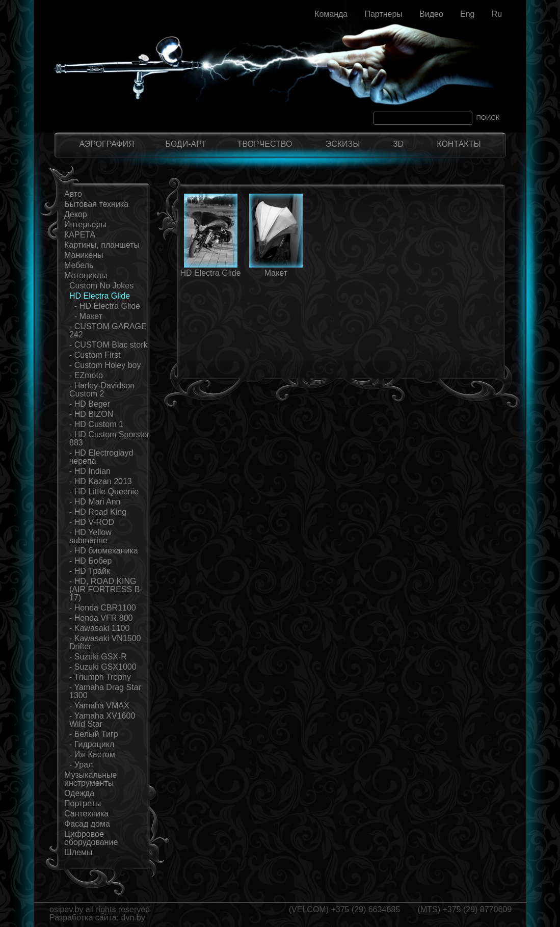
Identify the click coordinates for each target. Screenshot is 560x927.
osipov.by (66, 909)
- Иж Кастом (92, 754)
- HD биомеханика (104, 551)
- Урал (81, 765)
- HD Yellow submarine (90, 536)
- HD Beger (90, 404)
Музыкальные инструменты (91, 779)
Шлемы (78, 852)
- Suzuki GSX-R (98, 657)
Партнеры (383, 14)
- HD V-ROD (92, 522)
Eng (467, 14)
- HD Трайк (90, 571)
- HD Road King (98, 512)
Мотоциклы (86, 275)
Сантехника (86, 814)
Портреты (83, 803)
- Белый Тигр (94, 734)
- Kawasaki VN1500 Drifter (105, 642)
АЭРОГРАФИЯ (106, 144)
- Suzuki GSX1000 (103, 667)
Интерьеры (85, 224)
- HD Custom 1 (96, 424)
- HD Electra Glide (107, 306)
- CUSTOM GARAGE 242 (108, 330)
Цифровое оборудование (91, 838)
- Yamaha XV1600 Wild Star (102, 720)
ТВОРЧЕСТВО (265, 144)
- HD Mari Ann (95, 502)
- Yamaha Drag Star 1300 (105, 691)
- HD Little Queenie (104, 492)
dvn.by (133, 918)
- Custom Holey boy (105, 365)
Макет (276, 273)
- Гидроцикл (92, 744)
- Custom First (95, 355)
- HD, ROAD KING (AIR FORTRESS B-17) (106, 589)
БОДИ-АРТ (185, 144)
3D (398, 144)
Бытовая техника (96, 204)
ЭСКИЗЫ (343, 144)
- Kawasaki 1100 (99, 628)
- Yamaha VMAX (99, 706)
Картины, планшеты (102, 245)
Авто (73, 194)
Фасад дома (87, 824)
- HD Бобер (91, 561)
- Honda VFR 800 (101, 618)
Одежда (79, 793)
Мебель (79, 265)
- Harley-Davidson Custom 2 (102, 390)
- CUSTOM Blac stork (109, 345)
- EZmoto (86, 375)
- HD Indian (90, 471)
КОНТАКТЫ (459, 144)
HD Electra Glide (100, 296)
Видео (431, 14)
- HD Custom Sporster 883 (109, 439)
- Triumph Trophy (100, 677)
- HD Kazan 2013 (101, 481)
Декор (76, 214)
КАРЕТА (80, 235)
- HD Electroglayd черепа (101, 457)
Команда (331, 14)
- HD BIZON (91, 414)
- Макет (88, 316)
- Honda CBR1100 (103, 608)
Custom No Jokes (101, 286)
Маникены (84, 255)
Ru (497, 14)
